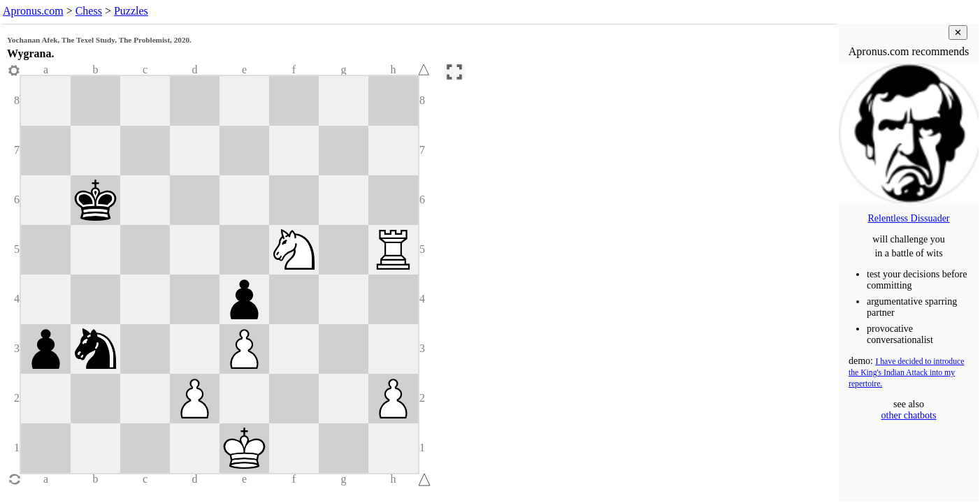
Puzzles (131, 11)
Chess (89, 11)
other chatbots (909, 415)
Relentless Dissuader (908, 218)
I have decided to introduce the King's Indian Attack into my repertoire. (906, 373)
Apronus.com (33, 11)
